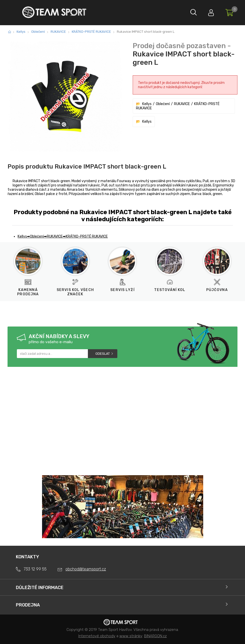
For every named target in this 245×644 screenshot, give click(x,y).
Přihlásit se (208, 11)
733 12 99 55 (35, 569)
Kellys (21, 32)
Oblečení (38, 32)
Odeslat (103, 354)
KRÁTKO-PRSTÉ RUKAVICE (91, 32)
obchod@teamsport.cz (86, 569)
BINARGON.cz (155, 636)
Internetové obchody (97, 636)
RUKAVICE (58, 32)
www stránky (131, 636)
